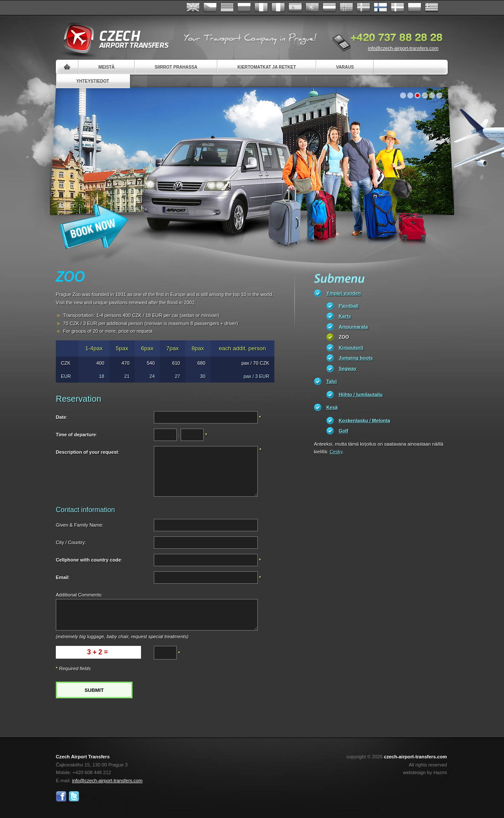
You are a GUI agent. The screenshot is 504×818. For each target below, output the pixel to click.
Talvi (332, 381)
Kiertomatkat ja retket (266, 67)
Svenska (363, 8)
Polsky (415, 8)
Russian (244, 8)
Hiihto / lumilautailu (361, 395)
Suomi (380, 8)
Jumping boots (356, 358)
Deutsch (227, 8)
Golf (343, 431)
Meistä (107, 67)
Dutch (329, 8)
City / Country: (71, 542)
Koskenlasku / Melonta (364, 421)
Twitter (74, 796)
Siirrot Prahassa (176, 67)
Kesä (332, 407)
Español (295, 8)
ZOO (344, 337)
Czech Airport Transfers (112, 38)
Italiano (278, 8)
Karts (345, 316)
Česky (210, 8)
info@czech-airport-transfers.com (403, 48)
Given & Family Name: (80, 525)
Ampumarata (353, 327)
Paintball (349, 306)
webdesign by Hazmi (425, 772)
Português (312, 8)
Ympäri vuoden (344, 293)
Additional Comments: (79, 595)
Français (261, 8)
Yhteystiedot (93, 81)
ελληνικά (432, 8)
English (193, 8)
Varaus (345, 67)
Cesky (336, 452)
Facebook (61, 796)
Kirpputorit (351, 348)
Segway (348, 369)
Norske (346, 8)
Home (67, 67)
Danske (397, 8)
